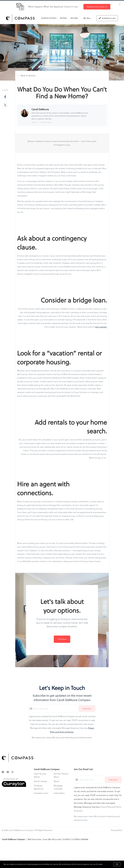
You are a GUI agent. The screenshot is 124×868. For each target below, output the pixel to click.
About (56, 781)
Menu (87, 18)
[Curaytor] (14, 786)
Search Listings (49, 18)
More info (107, 864)
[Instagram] (12, 772)
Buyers (64, 18)
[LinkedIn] (8, 772)
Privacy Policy (117, 830)
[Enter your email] (56, 709)
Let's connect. (101, 327)
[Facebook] (3, 772)
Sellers (74, 18)
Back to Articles (28, 76)
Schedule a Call (41, 793)
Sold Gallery (59, 793)
